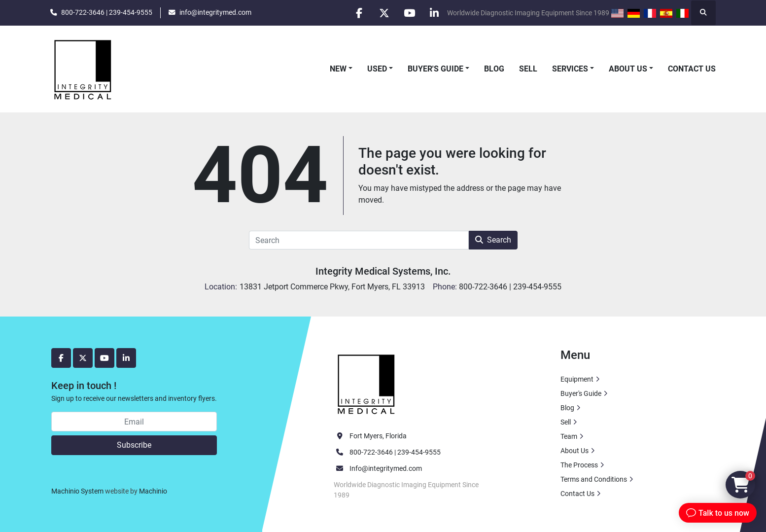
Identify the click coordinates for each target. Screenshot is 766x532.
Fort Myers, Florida (378, 436)
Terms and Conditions (594, 479)
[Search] (359, 240)
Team (569, 436)
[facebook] (359, 13)
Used (377, 69)
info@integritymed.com (215, 12)
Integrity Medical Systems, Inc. (383, 271)
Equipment (577, 379)
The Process (579, 465)
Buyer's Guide (435, 69)
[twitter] (384, 13)
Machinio (153, 491)
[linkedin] (434, 13)
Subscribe (134, 445)
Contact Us (692, 69)
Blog (494, 69)
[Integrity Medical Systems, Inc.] (367, 383)
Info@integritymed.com (386, 468)
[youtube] (409, 13)
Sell (528, 69)
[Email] (134, 422)
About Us (628, 69)
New (338, 69)
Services (570, 69)
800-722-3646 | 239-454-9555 (107, 12)
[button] (341, 69)
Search (493, 240)
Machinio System (77, 491)
